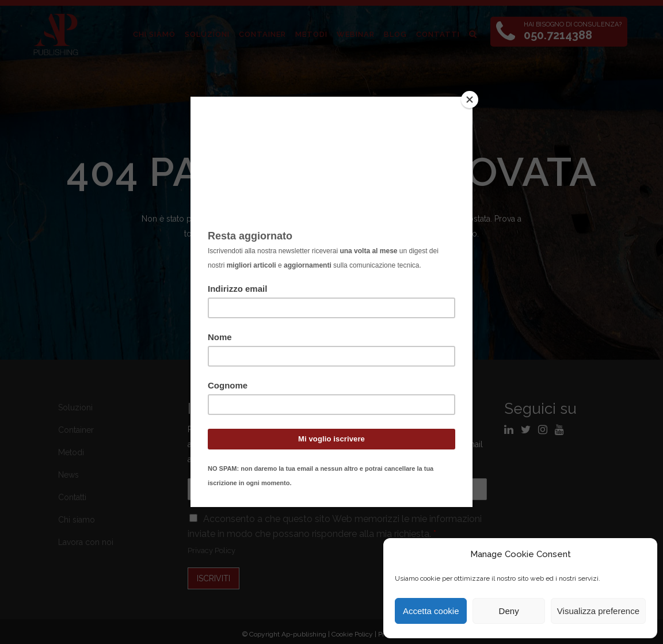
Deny (509, 611)
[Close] (470, 100)
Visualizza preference (598, 611)
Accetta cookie (431, 611)
